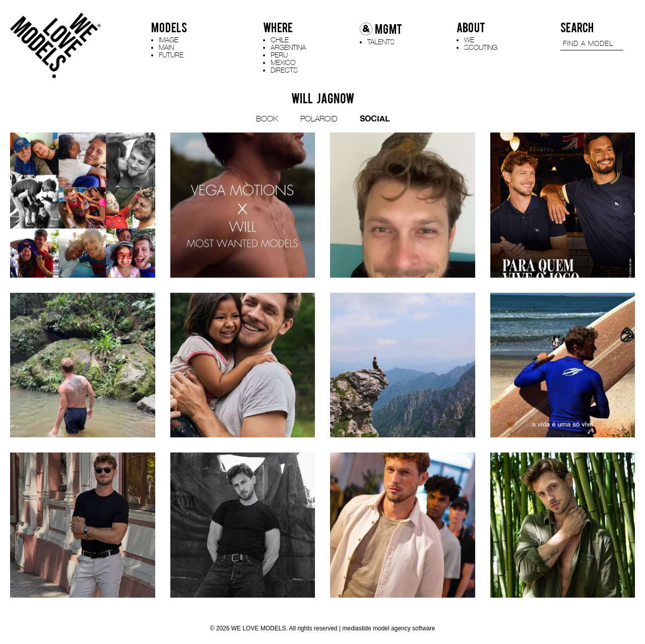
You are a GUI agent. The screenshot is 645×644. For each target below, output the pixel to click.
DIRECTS (284, 70)
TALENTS (381, 42)
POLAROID (319, 118)
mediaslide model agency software (389, 628)
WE (469, 40)
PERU (279, 55)
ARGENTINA (288, 47)
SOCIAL (375, 118)
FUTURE (171, 55)
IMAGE (169, 40)
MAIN (166, 47)
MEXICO (283, 62)
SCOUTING (481, 47)
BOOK (267, 118)
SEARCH (577, 28)
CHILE (280, 40)
